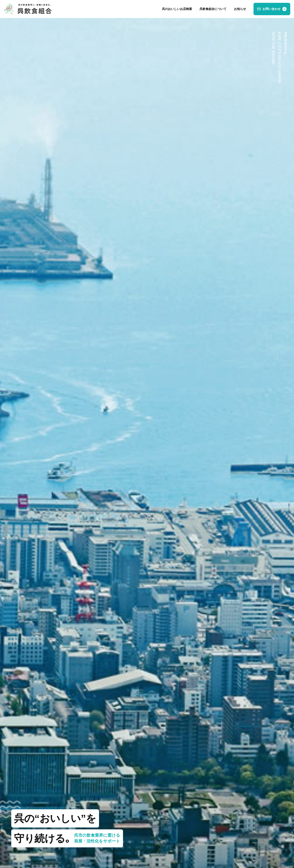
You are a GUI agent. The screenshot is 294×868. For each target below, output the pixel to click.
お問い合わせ (271, 9)
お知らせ (240, 9)
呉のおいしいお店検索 (177, 9)
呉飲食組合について (213, 9)
